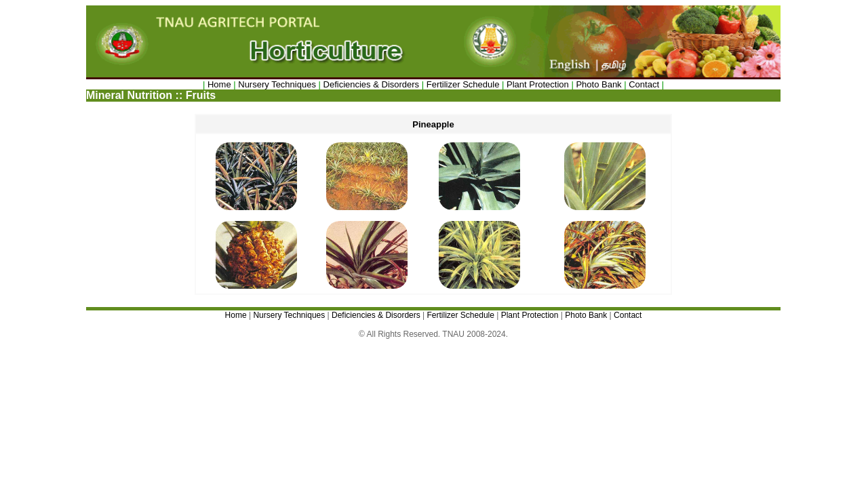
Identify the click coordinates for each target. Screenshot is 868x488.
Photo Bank (598, 84)
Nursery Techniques (277, 84)
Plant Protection (538, 84)
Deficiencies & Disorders (373, 84)
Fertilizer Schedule (463, 84)
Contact (644, 84)
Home (219, 84)
